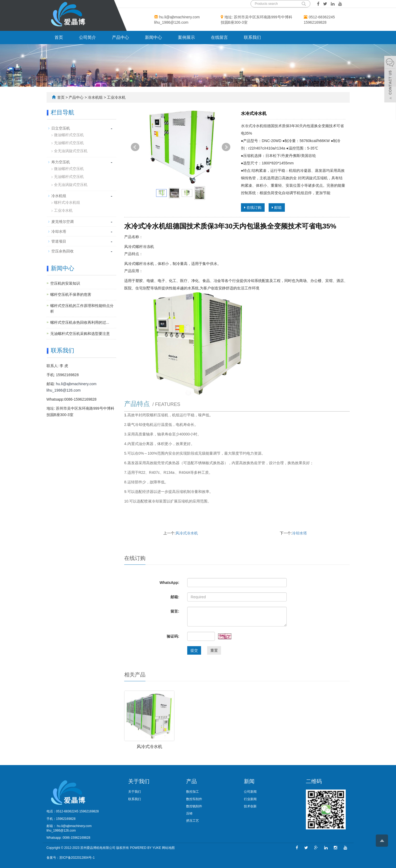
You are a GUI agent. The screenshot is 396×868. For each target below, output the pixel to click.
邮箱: (175, 597)
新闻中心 (153, 37)
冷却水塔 (299, 533)
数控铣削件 (194, 806)
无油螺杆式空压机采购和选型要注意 (80, 334)
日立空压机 (61, 128)
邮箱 (277, 207)
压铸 (189, 813)
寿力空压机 (61, 162)
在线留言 (219, 37)
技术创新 (250, 806)
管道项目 (59, 241)
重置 (214, 650)
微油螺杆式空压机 (69, 135)
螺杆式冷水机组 (67, 202)
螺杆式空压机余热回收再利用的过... (80, 322)
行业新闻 (250, 799)
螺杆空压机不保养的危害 (71, 294)
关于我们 (139, 781)
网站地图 (168, 848)
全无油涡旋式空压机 (71, 151)
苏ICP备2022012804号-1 (77, 858)
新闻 (249, 781)
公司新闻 (250, 792)
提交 (194, 650)
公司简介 (87, 37)
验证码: (173, 636)
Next (226, 147)
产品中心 (120, 37)
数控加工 (193, 792)
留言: (175, 611)
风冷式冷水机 (187, 533)
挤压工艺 (193, 821)
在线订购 (253, 207)
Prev (135, 147)
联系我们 (252, 37)
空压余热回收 (62, 251)
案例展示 (186, 37)
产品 (191, 781)
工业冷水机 (116, 97)
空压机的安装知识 (65, 283)
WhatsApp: (169, 583)
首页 (59, 37)
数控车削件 (194, 799)
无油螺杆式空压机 (69, 143)
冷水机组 (95, 97)
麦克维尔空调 (62, 222)
